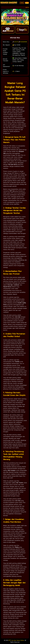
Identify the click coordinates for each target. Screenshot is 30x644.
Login (27, 3)
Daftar (22, 3)
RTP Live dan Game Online (16, 640)
